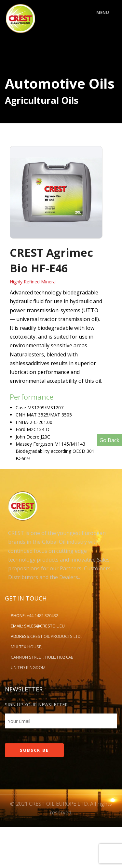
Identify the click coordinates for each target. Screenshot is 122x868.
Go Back (109, 440)
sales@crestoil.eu (44, 626)
